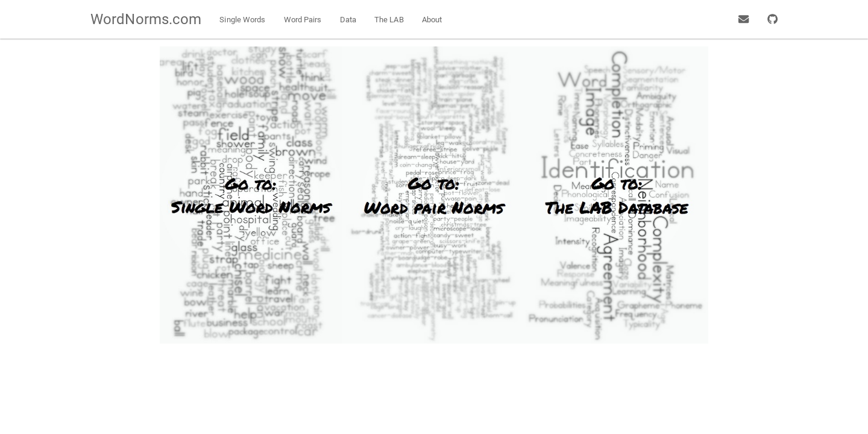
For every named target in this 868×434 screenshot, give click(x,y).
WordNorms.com (146, 19)
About (432, 20)
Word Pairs (303, 20)
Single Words (242, 20)
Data (348, 20)
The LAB (389, 20)
